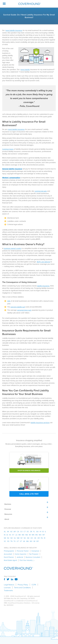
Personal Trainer (23, 551)
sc (5, 541)
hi (40, 532)
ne (5, 538)
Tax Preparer (34, 554)
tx (15, 541)
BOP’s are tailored (43, 262)
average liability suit (18, 307)
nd (28, 538)
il (46, 532)
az (11, 532)
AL (5, 532)
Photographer (9, 551)
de (31, 532)
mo (40, 535)
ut (18, 541)
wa (27, 541)
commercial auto (41, 191)
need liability (25, 69)
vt (21, 541)
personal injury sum (24, 310)
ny (22, 538)
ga (37, 532)
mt (44, 535)
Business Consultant (33, 557)
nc (25, 538)
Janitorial (20, 557)
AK (8, 532)
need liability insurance (14, 30)
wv (31, 541)
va (24, 541)
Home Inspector (21, 554)
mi (30, 535)
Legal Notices (9, 585)
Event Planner (9, 557)
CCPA (34, 585)
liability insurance (43, 286)
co (21, 532)
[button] (4, 4)
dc (28, 532)
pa (42, 538)
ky (13, 535)
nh (12, 538)
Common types (8, 149)
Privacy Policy (23, 585)
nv (8, 538)
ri (45, 538)
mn (33, 535)
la (16, 535)
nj (15, 538)
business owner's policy (13, 248)
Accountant (8, 554)
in (5, 535)
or (39, 538)
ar (15, 532)
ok (35, 538)
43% (9, 301)
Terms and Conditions (22, 588)
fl (34, 532)
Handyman (35, 551)
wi (34, 541)
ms (37, 535)
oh (32, 538)
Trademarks (8, 590)
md (23, 535)
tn (11, 541)
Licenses (7, 588)
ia (7, 535)
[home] (29, 4)
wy (38, 541)
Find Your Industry (26, 560)
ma (27, 535)
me (20, 535)
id (43, 532)
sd (8, 541)
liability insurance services (40, 423)
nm (18, 538)
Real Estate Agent (10, 560)
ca (18, 532)
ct (25, 532)
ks (10, 535)
